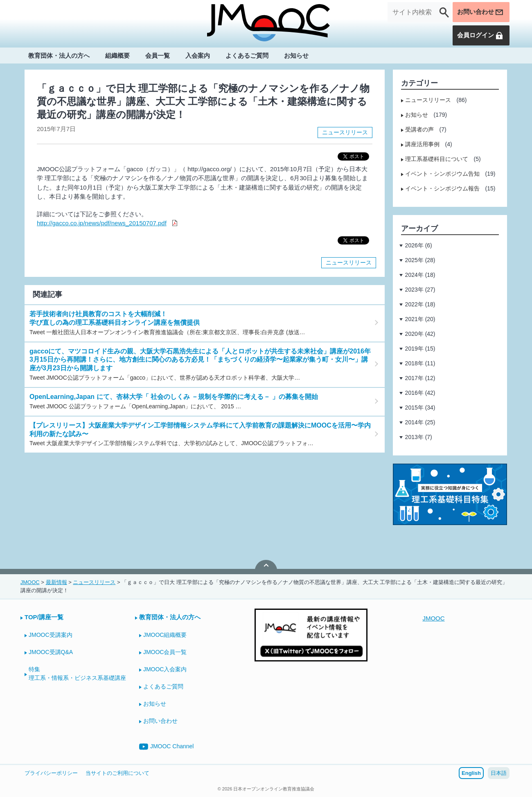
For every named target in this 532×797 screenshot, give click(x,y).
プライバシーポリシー (51, 773)
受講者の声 (419, 129)
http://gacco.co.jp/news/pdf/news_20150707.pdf (102, 223)
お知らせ (296, 56)
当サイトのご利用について (117, 773)
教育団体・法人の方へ (59, 56)
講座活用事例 (422, 144)
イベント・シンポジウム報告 (442, 188)
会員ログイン (479, 36)
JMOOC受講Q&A (51, 652)
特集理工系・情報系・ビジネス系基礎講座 (77, 674)
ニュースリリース (345, 132)
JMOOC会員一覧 (165, 652)
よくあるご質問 (247, 56)
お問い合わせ (479, 12)
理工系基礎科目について (437, 159)
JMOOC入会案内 (165, 669)
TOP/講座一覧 (44, 617)
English (471, 773)
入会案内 (198, 56)
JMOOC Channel (167, 747)
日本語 (499, 773)
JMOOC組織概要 (165, 635)
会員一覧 (158, 56)
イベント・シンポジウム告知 (442, 174)
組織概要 (117, 56)
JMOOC (433, 618)
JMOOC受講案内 (51, 635)
